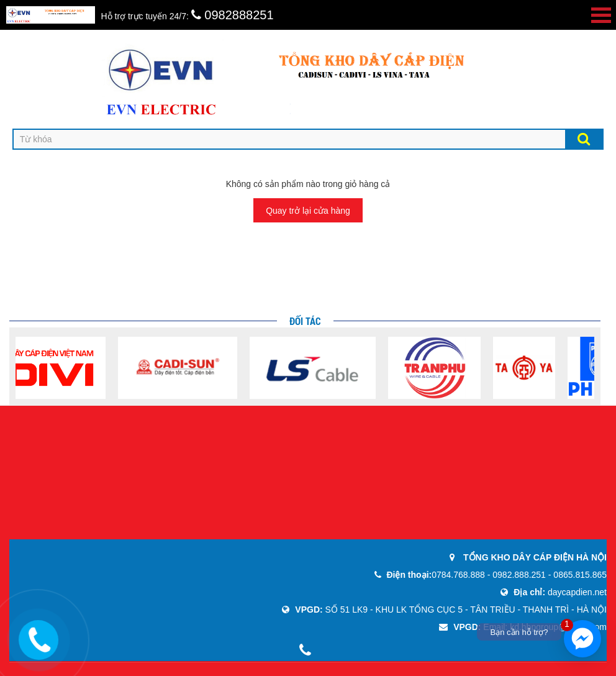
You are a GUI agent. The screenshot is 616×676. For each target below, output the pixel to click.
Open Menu (601, 15)
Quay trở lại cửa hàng (308, 211)
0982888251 (233, 15)
